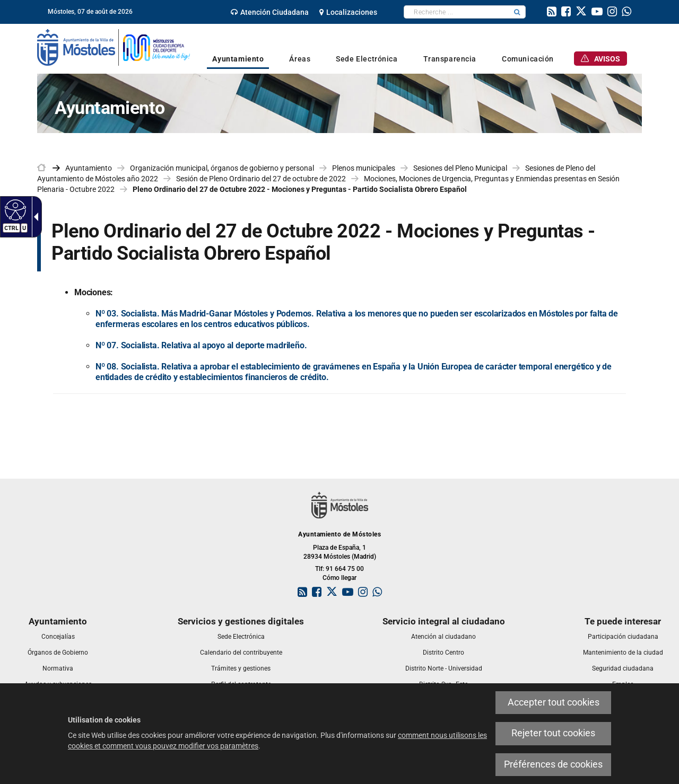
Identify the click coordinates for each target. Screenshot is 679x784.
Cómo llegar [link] (339, 578)
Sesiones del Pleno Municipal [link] (460, 168)
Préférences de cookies (553, 764)
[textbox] (456, 12)
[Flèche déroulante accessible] (34, 217)
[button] (517, 12)
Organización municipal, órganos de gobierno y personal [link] (222, 168)
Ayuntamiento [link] (89, 168)
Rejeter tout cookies (553, 733)
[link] (270, 12)
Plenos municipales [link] (364, 168)
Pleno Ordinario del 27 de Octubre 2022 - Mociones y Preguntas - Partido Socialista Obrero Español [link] (300, 189)
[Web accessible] (14, 209)
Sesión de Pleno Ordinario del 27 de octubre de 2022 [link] (261, 179)
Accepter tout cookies (554, 702)
